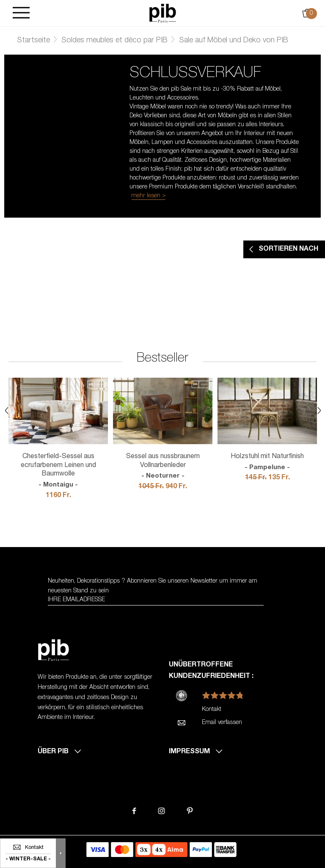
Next (319, 411)
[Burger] (21, 13)
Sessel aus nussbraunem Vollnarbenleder (163, 467)
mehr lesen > (149, 196)
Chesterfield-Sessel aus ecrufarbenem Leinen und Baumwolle (58, 471)
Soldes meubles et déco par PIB (114, 41)
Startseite (33, 41)
